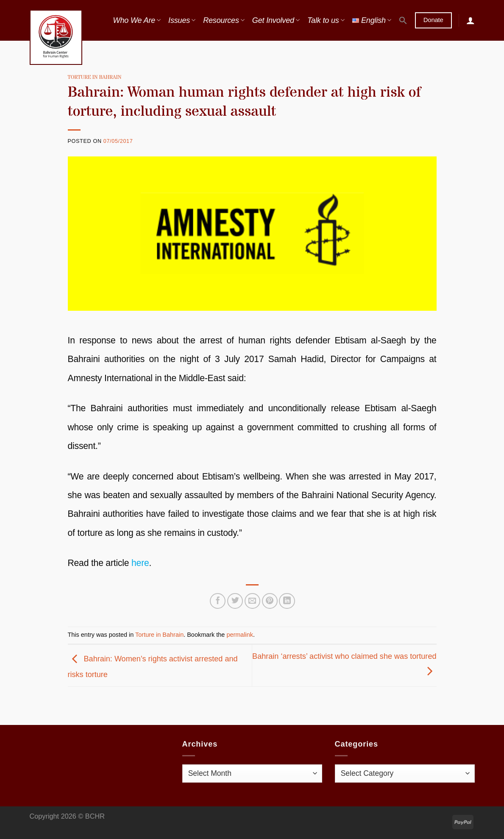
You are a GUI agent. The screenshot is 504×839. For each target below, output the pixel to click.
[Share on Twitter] (235, 601)
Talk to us (326, 20)
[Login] (471, 20)
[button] (403, 20)
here (140, 563)
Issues (182, 20)
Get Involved (276, 20)
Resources (224, 20)
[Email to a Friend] (252, 601)
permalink (240, 635)
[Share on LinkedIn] (287, 601)
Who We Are (137, 20)
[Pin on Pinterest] (270, 601)
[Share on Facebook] (218, 601)
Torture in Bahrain (95, 77)
